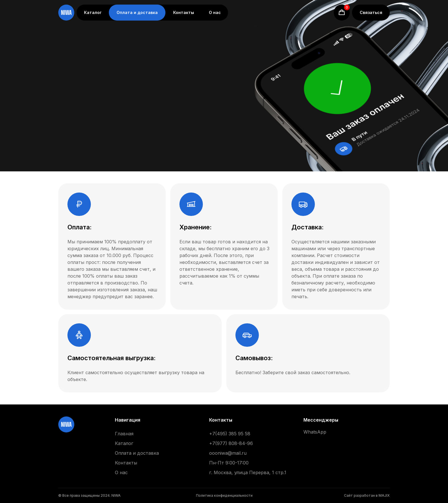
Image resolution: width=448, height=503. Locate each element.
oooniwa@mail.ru (228, 453)
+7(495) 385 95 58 (230, 434)
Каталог (93, 12)
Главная (124, 434)
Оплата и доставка (137, 12)
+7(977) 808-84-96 (231, 443)
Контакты (184, 12)
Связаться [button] (371, 12)
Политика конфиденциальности (224, 495)
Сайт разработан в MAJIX (367, 495)
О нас (215, 12)
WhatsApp (315, 432)
